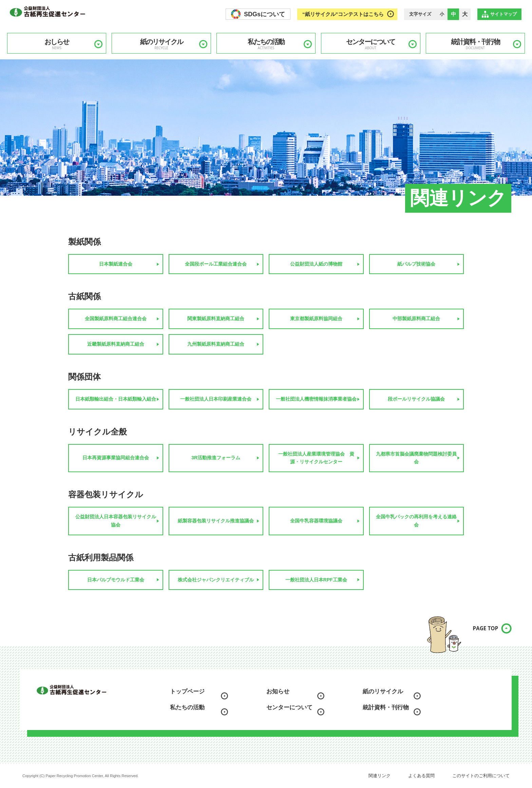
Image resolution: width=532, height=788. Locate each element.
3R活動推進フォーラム (216, 458)
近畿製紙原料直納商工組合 (116, 344)
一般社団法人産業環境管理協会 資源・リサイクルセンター (316, 458)
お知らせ (278, 691)
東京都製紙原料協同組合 (316, 319)
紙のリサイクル (161, 44)
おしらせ (57, 44)
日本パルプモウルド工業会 (116, 580)
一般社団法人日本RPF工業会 (316, 580)
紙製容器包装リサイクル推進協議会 (216, 521)
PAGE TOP (479, 632)
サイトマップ (503, 14)
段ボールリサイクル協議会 (416, 399)
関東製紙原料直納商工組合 (216, 319)
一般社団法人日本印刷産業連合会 (216, 399)
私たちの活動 (266, 44)
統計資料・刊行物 (475, 44)
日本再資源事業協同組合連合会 (116, 458)
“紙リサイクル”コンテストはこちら (343, 14)
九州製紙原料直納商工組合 (216, 344)
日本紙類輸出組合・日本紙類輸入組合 (116, 399)
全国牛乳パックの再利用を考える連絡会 (416, 521)
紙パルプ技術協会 (416, 264)
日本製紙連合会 (116, 264)
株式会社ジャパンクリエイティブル (216, 580)
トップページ (187, 691)
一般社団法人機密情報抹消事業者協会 (316, 399)
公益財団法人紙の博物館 (316, 264)
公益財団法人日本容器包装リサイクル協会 (116, 521)
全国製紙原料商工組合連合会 (116, 319)
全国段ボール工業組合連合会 (216, 264)
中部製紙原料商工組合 (416, 319)
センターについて (370, 44)
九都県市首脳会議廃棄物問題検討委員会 (416, 458)
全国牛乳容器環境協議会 (316, 521)
